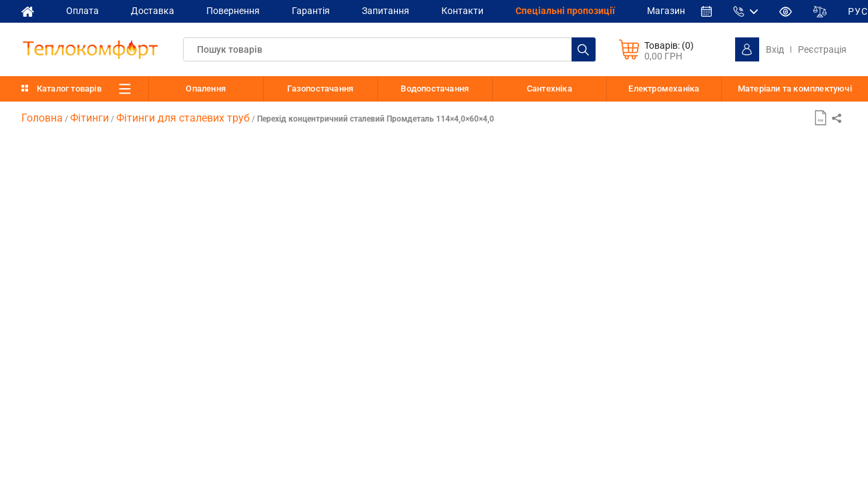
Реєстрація (822, 49)
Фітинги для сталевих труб (183, 118)
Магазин (666, 11)
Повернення (233, 11)
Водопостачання (435, 89)
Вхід (775, 49)
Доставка (153, 11)
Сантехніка (550, 89)
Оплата (82, 11)
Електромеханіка (664, 89)
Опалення (206, 89)
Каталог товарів (69, 89)
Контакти (462, 11)
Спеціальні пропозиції (565, 11)
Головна (42, 118)
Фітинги (89, 118)
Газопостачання (320, 89)
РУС (858, 11)
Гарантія (311, 11)
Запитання (386, 11)
